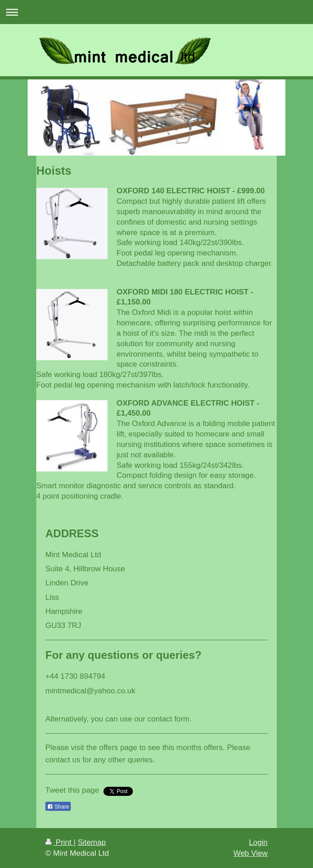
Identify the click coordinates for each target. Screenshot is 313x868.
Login (258, 842)
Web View (251, 853)
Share (58, 807)
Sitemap (92, 842)
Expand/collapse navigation (156, 12)
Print (59, 842)
